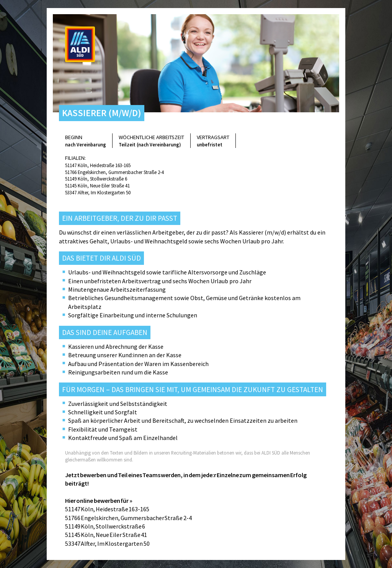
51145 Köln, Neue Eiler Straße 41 (97, 186)
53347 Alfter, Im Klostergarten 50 (98, 192)
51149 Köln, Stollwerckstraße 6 (96, 179)
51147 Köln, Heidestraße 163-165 (98, 165)
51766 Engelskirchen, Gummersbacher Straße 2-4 (114, 172)
